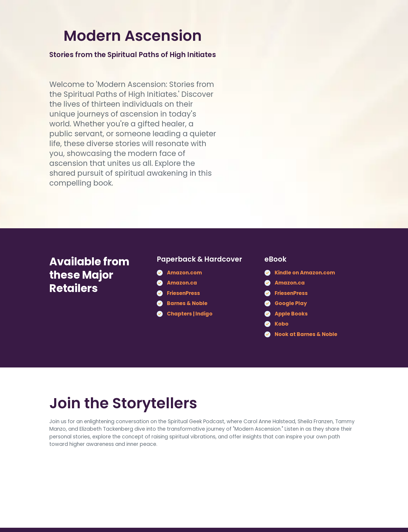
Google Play (291, 303)
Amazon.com (184, 273)
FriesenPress (183, 293)
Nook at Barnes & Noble (306, 334)
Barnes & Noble (187, 303)
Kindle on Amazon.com (305, 273)
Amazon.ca (182, 283)
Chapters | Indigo (190, 314)
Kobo (282, 324)
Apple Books (291, 314)
